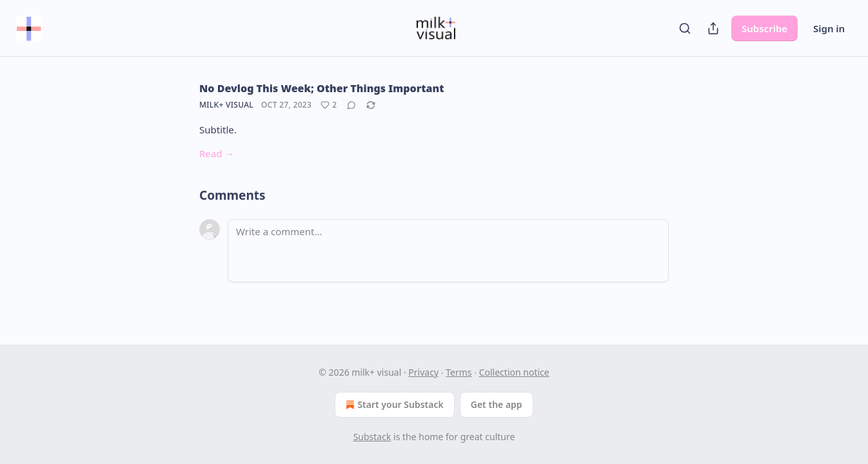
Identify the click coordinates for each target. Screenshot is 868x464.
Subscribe (764, 28)
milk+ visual (226, 105)
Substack (372, 437)
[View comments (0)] (351, 105)
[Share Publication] (713, 28)
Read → (217, 153)
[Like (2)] (329, 105)
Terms (459, 372)
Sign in (829, 28)
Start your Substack (393, 405)
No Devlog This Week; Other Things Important (322, 88)
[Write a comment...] (448, 251)
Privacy (423, 372)
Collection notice (514, 372)
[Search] (685, 28)
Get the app (497, 404)
